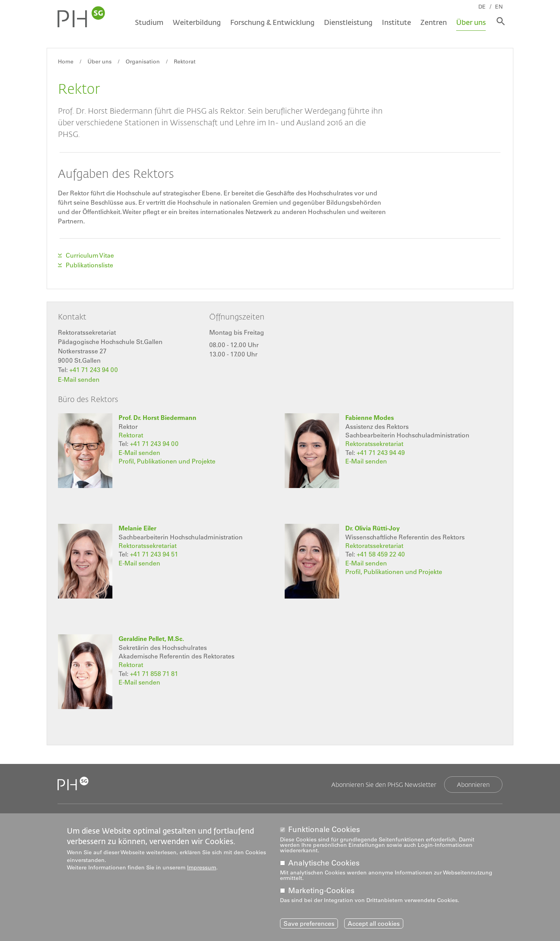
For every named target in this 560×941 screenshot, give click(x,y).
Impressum (202, 867)
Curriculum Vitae (90, 255)
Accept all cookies (374, 923)
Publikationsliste (89, 265)
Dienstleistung (347, 22)
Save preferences (309, 923)
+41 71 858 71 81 (154, 672)
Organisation (143, 61)
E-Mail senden (79, 378)
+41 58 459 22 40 (381, 553)
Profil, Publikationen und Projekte (167, 460)
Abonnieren (473, 783)
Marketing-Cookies (321, 891)
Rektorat (185, 61)
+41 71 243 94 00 (94, 369)
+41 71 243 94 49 (381, 451)
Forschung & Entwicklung (272, 22)
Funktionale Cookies (324, 830)
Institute (396, 22)
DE (483, 7)
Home (66, 61)
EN (500, 7)
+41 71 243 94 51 (154, 553)
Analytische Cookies (324, 863)
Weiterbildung (196, 22)
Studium (148, 22)
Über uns (470, 22)
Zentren (433, 22)
